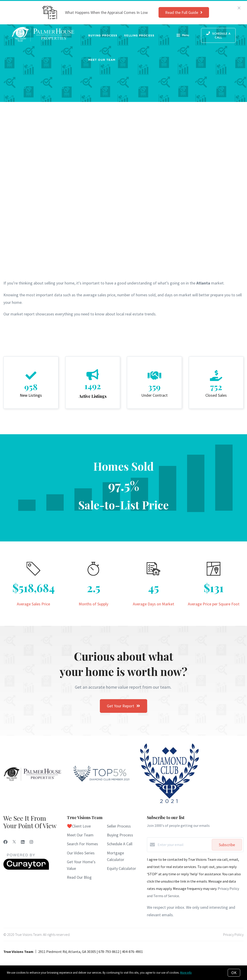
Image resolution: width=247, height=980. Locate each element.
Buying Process (103, 35)
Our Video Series (81, 853)
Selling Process (139, 35)
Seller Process (119, 826)
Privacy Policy (233, 934)
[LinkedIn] (23, 842)
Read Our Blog (79, 877)
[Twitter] (14, 842)
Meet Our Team (102, 60)
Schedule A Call (120, 844)
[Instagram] (31, 842)
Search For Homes (82, 844)
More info (186, 973)
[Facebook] (5, 842)
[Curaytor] (26, 868)
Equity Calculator (121, 868)
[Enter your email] (184, 845)
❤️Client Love (79, 826)
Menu (183, 36)
